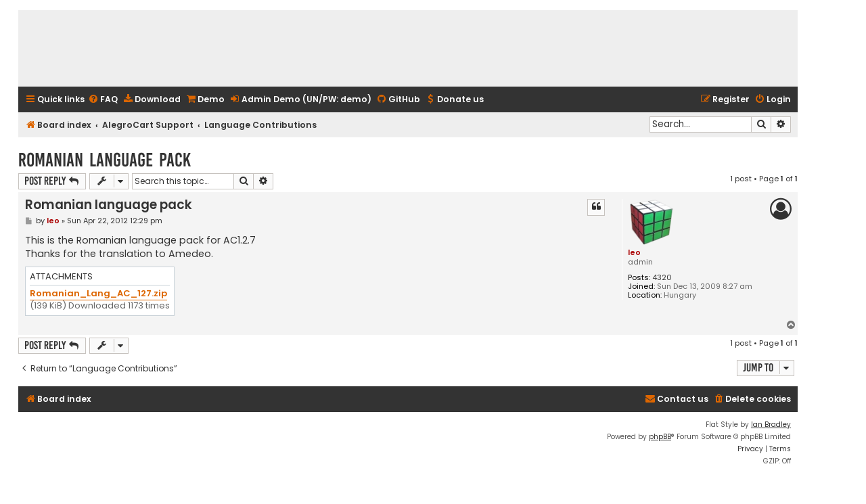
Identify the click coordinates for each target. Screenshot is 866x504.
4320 (662, 278)
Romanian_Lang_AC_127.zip (98, 294)
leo (634, 252)
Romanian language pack (105, 160)
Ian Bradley (771, 425)
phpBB (660, 437)
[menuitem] (103, 100)
